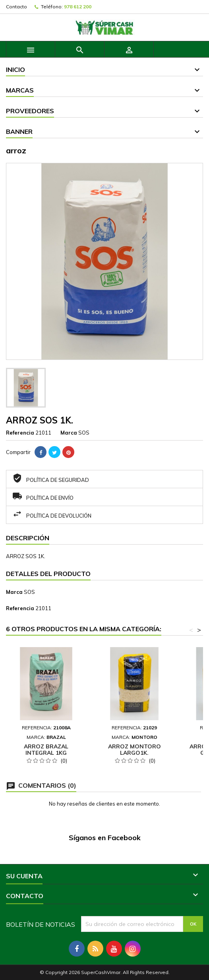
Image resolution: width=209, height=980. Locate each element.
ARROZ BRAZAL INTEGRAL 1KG (46, 750)
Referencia (20, 433)
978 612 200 (78, 7)
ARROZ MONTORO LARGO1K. (134, 750)
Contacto (16, 7)
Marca (69, 433)
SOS (29, 592)
